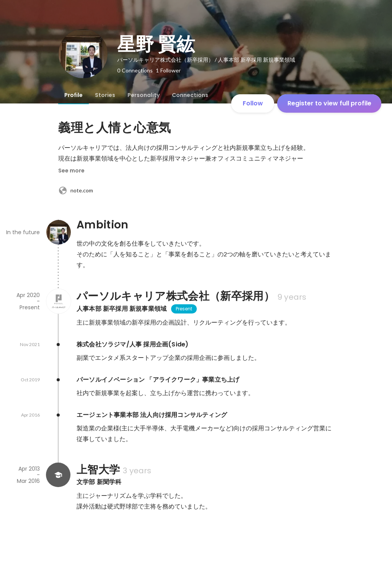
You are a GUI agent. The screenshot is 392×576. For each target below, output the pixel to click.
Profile (73, 95)
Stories (105, 95)
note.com (76, 190)
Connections (190, 95)
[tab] (73, 95)
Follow (253, 103)
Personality (144, 95)
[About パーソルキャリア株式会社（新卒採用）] (58, 301)
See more (71, 171)
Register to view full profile (329, 103)
